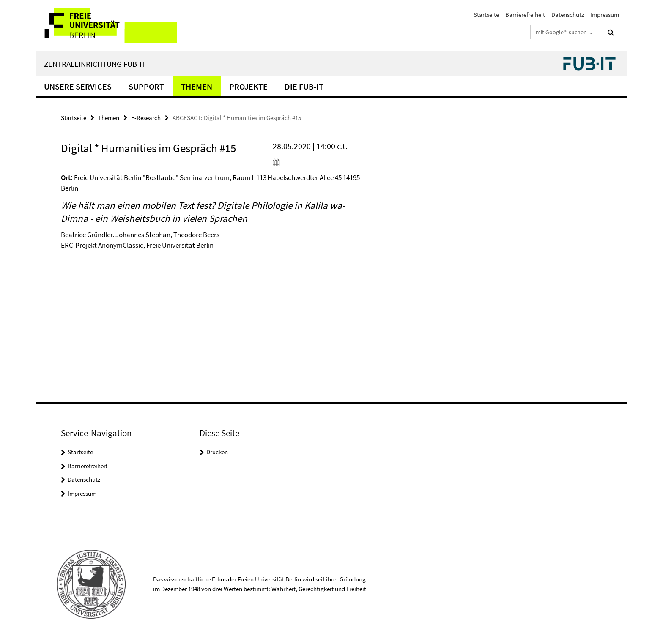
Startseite (486, 15)
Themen (197, 86)
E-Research (146, 118)
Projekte (248, 86)
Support (146, 86)
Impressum (605, 15)
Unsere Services (78, 86)
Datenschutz (568, 15)
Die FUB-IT (304, 86)
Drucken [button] (217, 452)
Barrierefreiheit (525, 15)
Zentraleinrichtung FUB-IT (95, 64)
